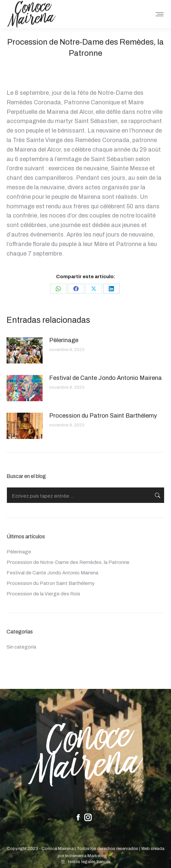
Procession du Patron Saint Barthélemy (103, 416)
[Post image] (25, 350)
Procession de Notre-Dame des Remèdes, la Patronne (68, 562)
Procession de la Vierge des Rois (43, 594)
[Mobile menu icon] (160, 14)
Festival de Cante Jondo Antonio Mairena (105, 378)
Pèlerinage (64, 340)
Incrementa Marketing (89, 856)
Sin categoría (21, 647)
